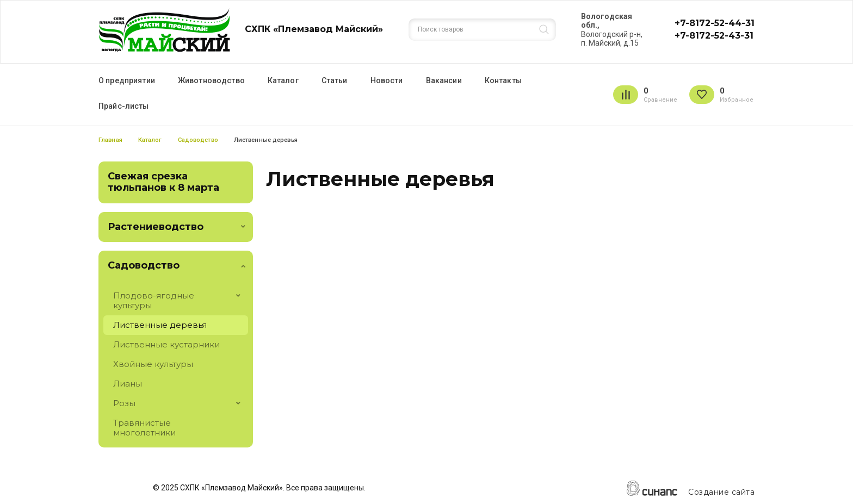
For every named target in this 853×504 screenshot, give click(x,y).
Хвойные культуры (153, 364)
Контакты (503, 80)
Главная (110, 140)
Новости (387, 80)
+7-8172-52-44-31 (715, 23)
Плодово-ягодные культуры (154, 300)
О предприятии (127, 80)
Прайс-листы (124, 106)
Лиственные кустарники (166, 344)
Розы (124, 403)
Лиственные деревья (160, 325)
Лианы (128, 384)
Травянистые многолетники (144, 428)
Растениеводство (156, 227)
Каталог (283, 80)
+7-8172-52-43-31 (714, 36)
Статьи (335, 80)
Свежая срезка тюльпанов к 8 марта (163, 182)
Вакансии (444, 80)
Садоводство (198, 140)
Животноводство (211, 80)
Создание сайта (721, 492)
